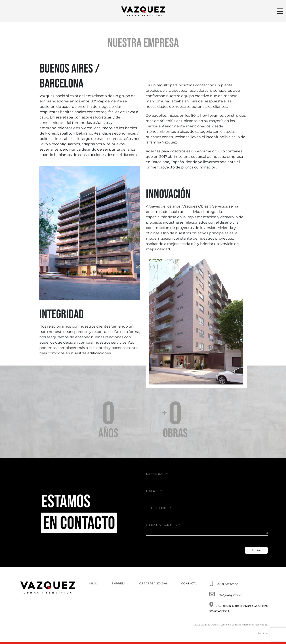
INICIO (94, 583)
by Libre (263, 633)
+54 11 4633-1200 (227, 584)
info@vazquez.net (230, 595)
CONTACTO (189, 583)
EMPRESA (119, 583)
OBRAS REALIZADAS (153, 583)
